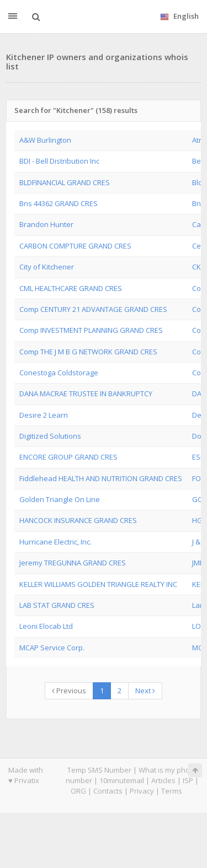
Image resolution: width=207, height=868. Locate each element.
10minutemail (122, 780)
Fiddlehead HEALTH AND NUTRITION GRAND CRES (101, 478)
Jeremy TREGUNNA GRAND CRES (73, 563)
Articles (163, 780)
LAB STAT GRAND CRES (57, 605)
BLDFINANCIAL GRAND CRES (65, 182)
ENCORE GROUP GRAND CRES (68, 457)
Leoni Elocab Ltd (46, 626)
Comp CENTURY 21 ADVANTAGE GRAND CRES (93, 309)
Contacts (108, 791)
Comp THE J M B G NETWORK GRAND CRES (88, 352)
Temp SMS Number (99, 770)
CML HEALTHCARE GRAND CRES (71, 288)
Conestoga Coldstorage (59, 373)
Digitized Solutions (50, 436)
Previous (69, 691)
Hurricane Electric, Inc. (55, 542)
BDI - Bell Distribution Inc (59, 161)
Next (145, 691)
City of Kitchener (47, 267)
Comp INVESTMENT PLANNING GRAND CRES (91, 330)
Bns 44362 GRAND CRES (59, 203)
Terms (172, 791)
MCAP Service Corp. (52, 648)
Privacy (142, 791)
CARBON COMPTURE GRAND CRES (75, 246)
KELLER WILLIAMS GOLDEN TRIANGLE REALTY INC (98, 584)
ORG (78, 791)
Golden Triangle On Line (60, 499)
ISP (188, 780)
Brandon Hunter (46, 224)
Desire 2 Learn (44, 415)
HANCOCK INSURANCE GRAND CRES (78, 520)
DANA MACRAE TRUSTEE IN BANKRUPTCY (86, 393)
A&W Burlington (45, 140)
